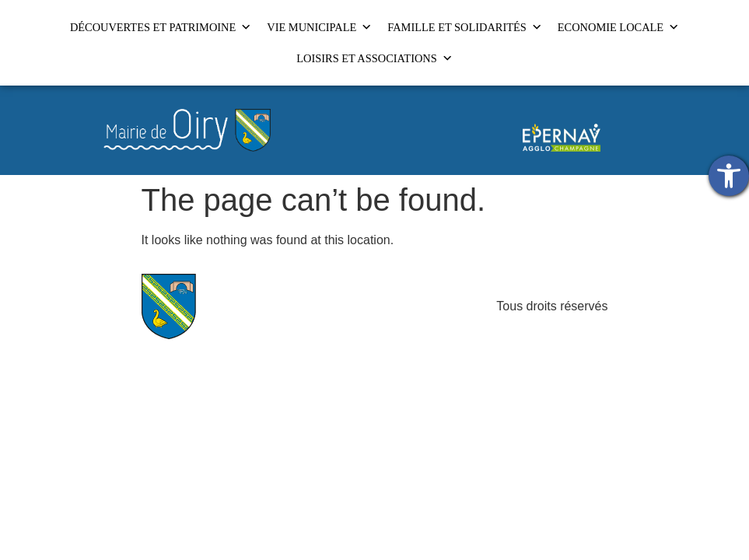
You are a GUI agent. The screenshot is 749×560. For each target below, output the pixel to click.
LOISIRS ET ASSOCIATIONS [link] (374, 58)
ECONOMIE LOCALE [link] (618, 27)
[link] (729, 176)
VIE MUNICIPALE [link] (319, 27)
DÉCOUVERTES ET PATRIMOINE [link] (161, 27)
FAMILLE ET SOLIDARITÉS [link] (465, 27)
